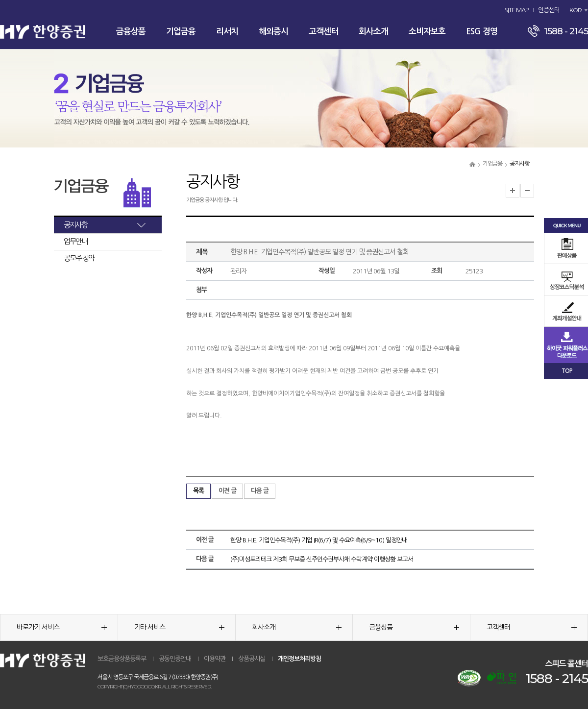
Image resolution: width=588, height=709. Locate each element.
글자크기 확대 (513, 191)
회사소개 (373, 32)
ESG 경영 (482, 32)
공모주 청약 (79, 258)
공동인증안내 (175, 659)
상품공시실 (252, 659)
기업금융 (181, 32)
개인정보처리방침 (299, 659)
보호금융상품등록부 (122, 659)
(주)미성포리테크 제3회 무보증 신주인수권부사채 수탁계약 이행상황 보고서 (322, 559)
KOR (576, 10)
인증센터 (549, 10)
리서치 (227, 32)
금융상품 (131, 32)
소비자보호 (427, 32)
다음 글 (260, 491)
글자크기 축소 (527, 191)
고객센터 (323, 32)
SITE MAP (516, 10)
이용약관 (215, 659)
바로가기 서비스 (62, 627)
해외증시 (273, 32)
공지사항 (75, 225)
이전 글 (227, 491)
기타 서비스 (179, 627)
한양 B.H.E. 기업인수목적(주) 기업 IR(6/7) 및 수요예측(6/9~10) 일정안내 (319, 540)
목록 (198, 491)
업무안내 (75, 241)
